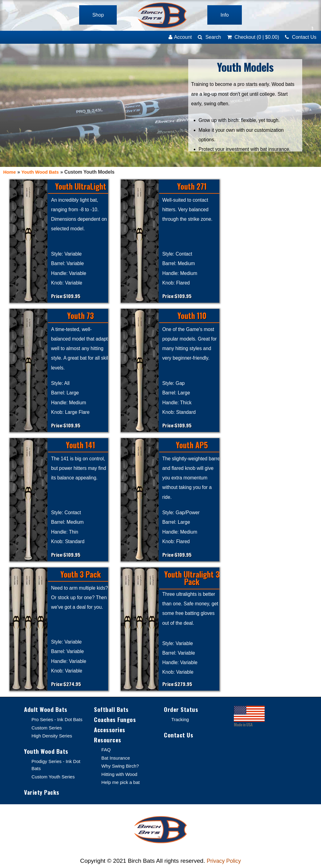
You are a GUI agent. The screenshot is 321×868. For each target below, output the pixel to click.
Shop (96, 15)
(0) (253, 37)
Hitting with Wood (120, 776)
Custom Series (47, 728)
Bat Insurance (116, 759)
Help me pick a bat (121, 784)
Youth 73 (81, 316)
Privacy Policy (224, 862)
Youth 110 (192, 316)
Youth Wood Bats (42, 172)
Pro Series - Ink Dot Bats (58, 720)
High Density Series (53, 736)
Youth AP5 (192, 445)
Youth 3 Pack (81, 575)
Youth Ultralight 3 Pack (192, 579)
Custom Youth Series (54, 777)
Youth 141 (81, 445)
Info (227, 15)
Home (10, 172)
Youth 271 (192, 187)
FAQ (106, 751)
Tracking (180, 720)
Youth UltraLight (81, 187)
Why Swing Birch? (121, 768)
